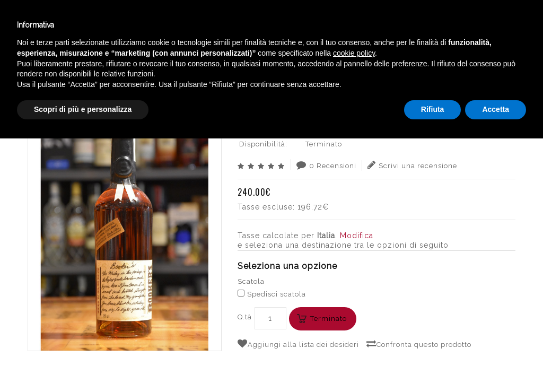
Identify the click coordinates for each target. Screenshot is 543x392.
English (450, 36)
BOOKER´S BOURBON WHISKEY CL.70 (442, 66)
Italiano (450, 23)
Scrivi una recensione (412, 165)
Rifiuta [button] (433, 363)
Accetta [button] (496, 363)
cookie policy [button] (354, 307)
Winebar (179, 26)
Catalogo (242, 26)
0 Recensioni (326, 165)
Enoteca (119, 26)
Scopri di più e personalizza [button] (83, 363)
